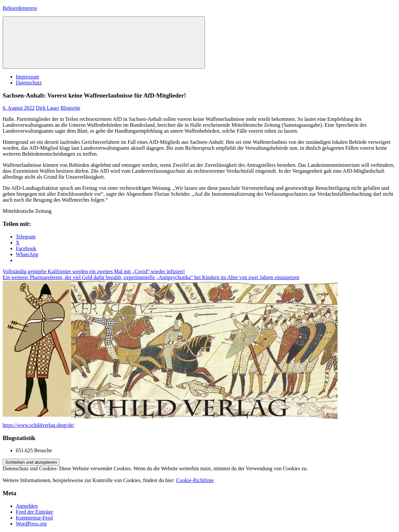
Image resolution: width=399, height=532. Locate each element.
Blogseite (70, 108)
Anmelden (27, 506)
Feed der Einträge (34, 512)
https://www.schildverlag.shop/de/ (39, 425)
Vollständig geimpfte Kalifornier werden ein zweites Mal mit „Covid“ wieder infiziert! (94, 271)
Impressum (27, 77)
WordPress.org (31, 524)
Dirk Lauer (47, 108)
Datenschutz (29, 83)
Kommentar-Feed (34, 518)
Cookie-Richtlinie (195, 480)
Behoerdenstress (20, 8)
